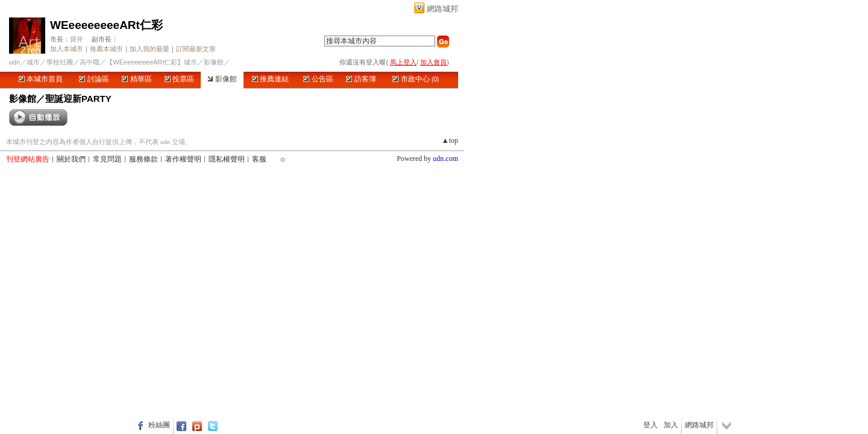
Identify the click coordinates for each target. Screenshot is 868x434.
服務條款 (143, 159)
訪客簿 (361, 79)
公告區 (318, 79)
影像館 (222, 79)
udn (14, 62)
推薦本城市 (106, 49)
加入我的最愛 (149, 49)
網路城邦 (442, 9)
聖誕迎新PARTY (78, 99)
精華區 (137, 79)
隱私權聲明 (227, 159)
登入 (650, 425)
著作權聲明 (183, 159)
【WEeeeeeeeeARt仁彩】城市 (152, 62)
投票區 (179, 79)
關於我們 (71, 159)
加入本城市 (67, 49)
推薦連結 (270, 79)
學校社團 (60, 62)
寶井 (77, 39)
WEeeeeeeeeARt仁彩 (106, 25)
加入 (671, 425)
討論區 (94, 79)
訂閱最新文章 (196, 49)
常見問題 (107, 159)
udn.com (445, 159)
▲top (450, 140)
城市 (33, 62)
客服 (259, 159)
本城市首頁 (41, 79)
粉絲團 (159, 425)
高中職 (90, 62)
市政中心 (416, 79)
